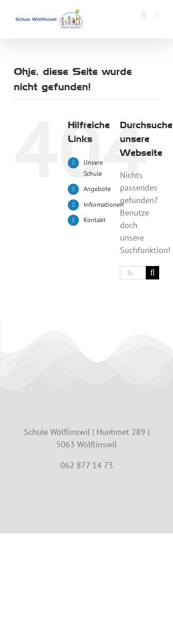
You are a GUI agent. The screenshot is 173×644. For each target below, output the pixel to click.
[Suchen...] (133, 273)
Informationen (104, 204)
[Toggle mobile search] (144, 15)
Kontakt (95, 220)
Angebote (97, 189)
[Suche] (152, 273)
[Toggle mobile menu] (157, 15)
